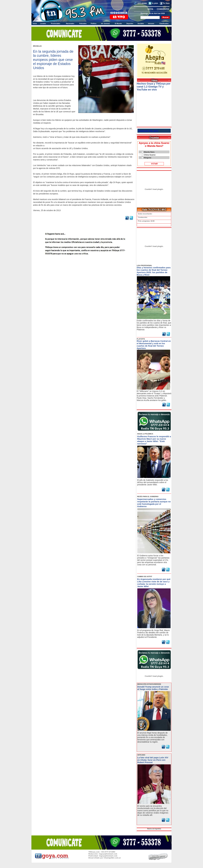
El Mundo (118, 24)
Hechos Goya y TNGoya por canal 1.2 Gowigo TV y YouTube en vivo (154, 87)
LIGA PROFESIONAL (144, 265)
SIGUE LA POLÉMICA (145, 434)
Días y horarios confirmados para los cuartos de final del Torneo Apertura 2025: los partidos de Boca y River (154, 271)
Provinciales (56, 24)
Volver (84, 262)
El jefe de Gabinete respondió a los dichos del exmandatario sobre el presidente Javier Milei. (153, 482)
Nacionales (70, 24)
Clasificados (164, 24)
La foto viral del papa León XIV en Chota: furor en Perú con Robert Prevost (153, 760)
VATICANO (141, 755)
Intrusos (151, 24)
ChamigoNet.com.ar (112, 858)
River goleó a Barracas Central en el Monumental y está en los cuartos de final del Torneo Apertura (154, 345)
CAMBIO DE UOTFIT (145, 576)
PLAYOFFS (141, 339)
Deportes (130, 24)
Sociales (141, 24)
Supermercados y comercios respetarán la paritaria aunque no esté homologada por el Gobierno (154, 503)
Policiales (83, 24)
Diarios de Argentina (154, 829)
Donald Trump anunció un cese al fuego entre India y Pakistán (153, 688)
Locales (43, 24)
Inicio (35, 24)
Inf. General (105, 24)
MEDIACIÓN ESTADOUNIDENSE (149, 684)
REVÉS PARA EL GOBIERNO (148, 497)
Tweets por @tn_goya (148, 131)
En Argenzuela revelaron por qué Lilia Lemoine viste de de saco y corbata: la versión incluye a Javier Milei (154, 583)
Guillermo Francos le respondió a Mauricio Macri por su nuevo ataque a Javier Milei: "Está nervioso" (154, 440)
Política (94, 24)
